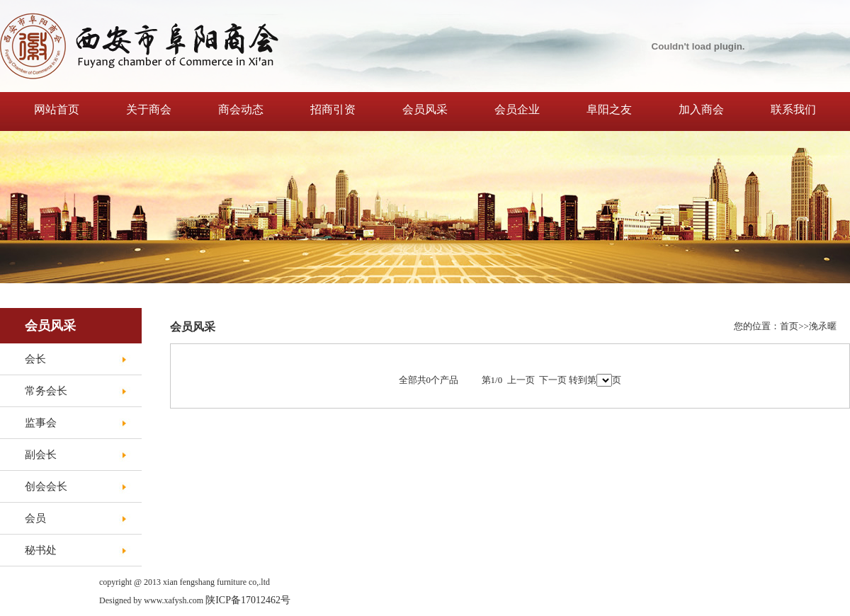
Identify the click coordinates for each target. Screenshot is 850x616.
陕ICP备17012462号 (248, 600)
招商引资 (333, 109)
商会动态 (241, 109)
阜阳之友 (609, 109)
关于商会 (149, 109)
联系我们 (793, 109)
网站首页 (57, 109)
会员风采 (425, 109)
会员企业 (517, 109)
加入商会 (701, 109)
